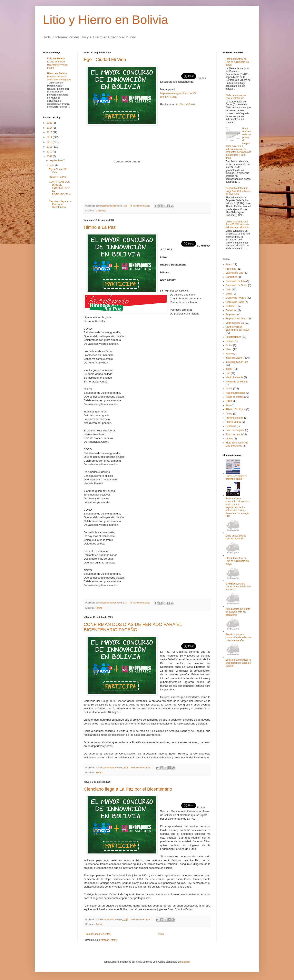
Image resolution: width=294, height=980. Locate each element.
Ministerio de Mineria (237, 382)
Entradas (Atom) (108, 940)
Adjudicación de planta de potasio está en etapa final (238, 612)
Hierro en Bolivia (57, 73)
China (229, 294)
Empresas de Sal (235, 323)
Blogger (185, 962)
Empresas (231, 314)
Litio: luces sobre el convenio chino (236, 478)
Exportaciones (233, 337)
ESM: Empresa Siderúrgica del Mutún (238, 328)
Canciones (101, 211)
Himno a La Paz (100, 227)
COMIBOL (231, 306)
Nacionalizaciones (236, 393)
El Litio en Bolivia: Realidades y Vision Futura (57, 65)
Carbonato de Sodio (237, 285)
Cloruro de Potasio (236, 298)
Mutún (229, 389)
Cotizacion (231, 310)
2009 (50, 156)
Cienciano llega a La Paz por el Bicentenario (128, 789)
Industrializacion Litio (237, 362)
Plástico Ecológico (236, 409)
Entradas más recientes (98, 934)
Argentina (231, 269)
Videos (229, 439)
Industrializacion (234, 358)
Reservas (231, 426)
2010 (50, 152)
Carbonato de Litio (236, 281)
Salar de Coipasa (235, 430)
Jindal (229, 369)
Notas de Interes (235, 397)
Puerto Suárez (233, 422)
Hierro (229, 349)
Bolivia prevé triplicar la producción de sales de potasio (238, 663)
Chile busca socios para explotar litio (236, 97)
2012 (50, 147)
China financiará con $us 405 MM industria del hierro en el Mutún (237, 225)
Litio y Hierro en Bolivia (106, 20)
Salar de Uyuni (234, 434)
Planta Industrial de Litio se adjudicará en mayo (237, 62)
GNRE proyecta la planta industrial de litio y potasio (238, 587)
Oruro (229, 401)
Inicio (161, 934)
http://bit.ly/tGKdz (185, 104)
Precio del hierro (234, 418)
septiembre (56, 160)
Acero (229, 264)
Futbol (99, 924)
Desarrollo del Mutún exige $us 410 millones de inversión (238, 191)
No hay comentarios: (140, 206)
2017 (50, 128)
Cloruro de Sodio (235, 302)
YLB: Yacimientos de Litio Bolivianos (237, 444)
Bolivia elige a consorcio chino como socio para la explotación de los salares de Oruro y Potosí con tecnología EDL (237, 507)
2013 (50, 142)
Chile (228, 290)
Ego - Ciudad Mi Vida (105, 59)
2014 (50, 137)
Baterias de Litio (234, 273)
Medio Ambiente (234, 377)
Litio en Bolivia (56, 59)
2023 (50, 123)
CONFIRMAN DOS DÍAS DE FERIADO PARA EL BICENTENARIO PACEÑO (133, 627)
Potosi (229, 414)
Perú (228, 405)
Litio (228, 373)
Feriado (100, 772)
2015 (50, 132)
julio (52, 165)
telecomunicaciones (109, 206)
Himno (99, 608)
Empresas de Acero (236, 319)
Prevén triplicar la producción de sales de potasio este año (238, 637)
